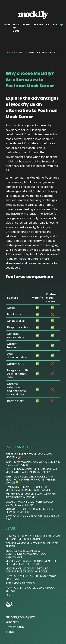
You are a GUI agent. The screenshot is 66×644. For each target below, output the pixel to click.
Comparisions (14, 52)
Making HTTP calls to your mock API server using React (30, 511)
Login (6, 25)
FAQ (8, 595)
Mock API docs (16, 28)
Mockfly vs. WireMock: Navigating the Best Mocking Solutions (31, 563)
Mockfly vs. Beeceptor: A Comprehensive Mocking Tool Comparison (26, 554)
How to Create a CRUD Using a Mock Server (30, 589)
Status (10, 632)
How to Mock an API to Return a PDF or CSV (33, 518)
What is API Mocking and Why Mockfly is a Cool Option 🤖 (33, 463)
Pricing (38, 25)
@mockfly (12, 622)
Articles (51, 25)
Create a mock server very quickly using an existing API (30, 503)
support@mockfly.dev (20, 617)
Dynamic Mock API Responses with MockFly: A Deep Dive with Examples (30, 488)
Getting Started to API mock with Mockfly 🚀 (29, 456)
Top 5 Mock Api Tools (20, 583)
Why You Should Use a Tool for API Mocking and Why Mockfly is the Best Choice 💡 (31, 480)
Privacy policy (15, 627)
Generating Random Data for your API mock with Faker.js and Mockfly (31, 471)
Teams (27, 25)
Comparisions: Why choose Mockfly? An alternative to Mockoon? (33, 537)
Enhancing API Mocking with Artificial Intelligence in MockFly (31, 496)
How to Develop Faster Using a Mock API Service (31, 577)
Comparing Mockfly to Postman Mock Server (32, 545)
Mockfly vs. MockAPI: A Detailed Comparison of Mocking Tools (27, 570)
